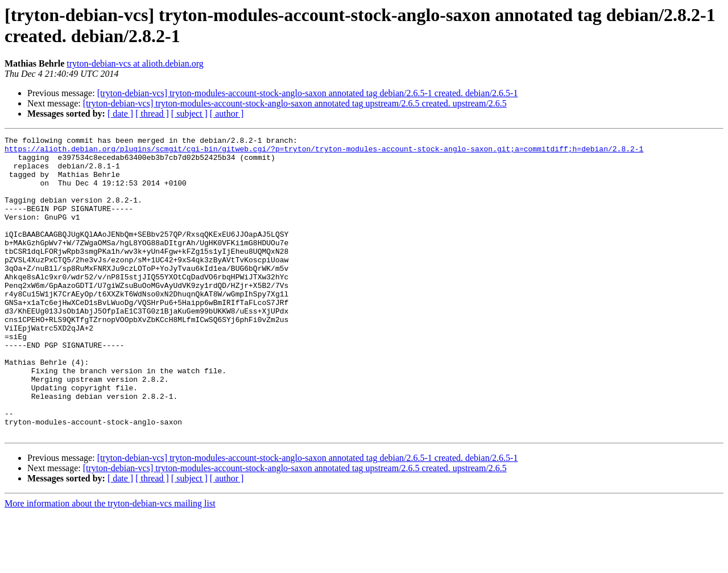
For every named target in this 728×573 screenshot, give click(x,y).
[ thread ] (152, 114)
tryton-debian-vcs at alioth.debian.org (135, 63)
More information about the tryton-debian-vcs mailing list (110, 563)
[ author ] (227, 114)
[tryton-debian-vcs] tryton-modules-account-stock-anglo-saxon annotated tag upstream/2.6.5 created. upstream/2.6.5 (295, 103)
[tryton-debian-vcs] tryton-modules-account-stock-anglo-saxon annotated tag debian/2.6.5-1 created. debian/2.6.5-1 (308, 93)
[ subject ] (189, 114)
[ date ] (120, 114)
